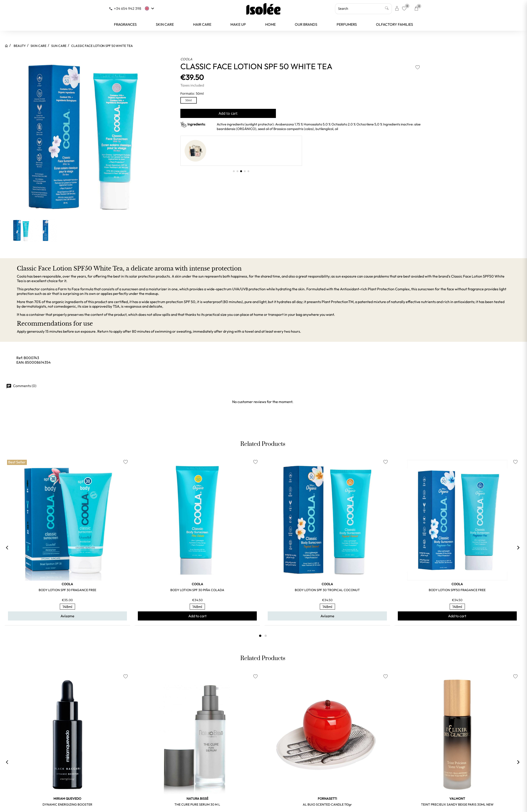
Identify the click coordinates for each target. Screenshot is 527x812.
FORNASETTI (327, 799)
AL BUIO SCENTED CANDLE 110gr (327, 804)
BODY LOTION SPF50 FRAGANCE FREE (457, 590)
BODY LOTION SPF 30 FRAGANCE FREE (67, 590)
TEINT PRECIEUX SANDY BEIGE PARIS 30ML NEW (457, 804)
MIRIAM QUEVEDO (67, 799)
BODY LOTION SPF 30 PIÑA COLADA (197, 590)
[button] (234, 171)
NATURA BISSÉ (197, 799)
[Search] (363, 9)
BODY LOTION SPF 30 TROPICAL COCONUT (327, 590)
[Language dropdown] (150, 8)
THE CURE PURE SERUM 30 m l (197, 804)
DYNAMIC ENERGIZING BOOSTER (67, 804)
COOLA (186, 59)
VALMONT (457, 799)
